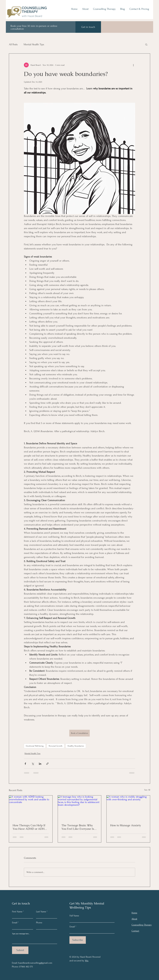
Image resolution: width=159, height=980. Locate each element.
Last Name (41, 912)
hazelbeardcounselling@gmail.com (35, 963)
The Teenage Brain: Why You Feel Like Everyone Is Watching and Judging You (78, 827)
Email (15, 923)
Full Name (74, 916)
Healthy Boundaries (76, 746)
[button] (146, 44)
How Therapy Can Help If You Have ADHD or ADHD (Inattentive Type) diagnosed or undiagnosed (30, 827)
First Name (17, 912)
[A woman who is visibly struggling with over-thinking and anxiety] (128, 808)
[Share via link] (47, 764)
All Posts (13, 44)
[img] (27, 18)
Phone (39, 923)
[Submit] (20, 950)
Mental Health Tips (34, 44)
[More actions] (133, 65)
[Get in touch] (88, 27)
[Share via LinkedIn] (40, 764)
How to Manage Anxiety (125, 825)
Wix (87, 961)
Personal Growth (56, 746)
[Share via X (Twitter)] (33, 764)
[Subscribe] (78, 940)
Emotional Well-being (35, 746)
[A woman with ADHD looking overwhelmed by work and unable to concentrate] (31, 808)
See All (147, 790)
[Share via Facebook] (25, 764)
